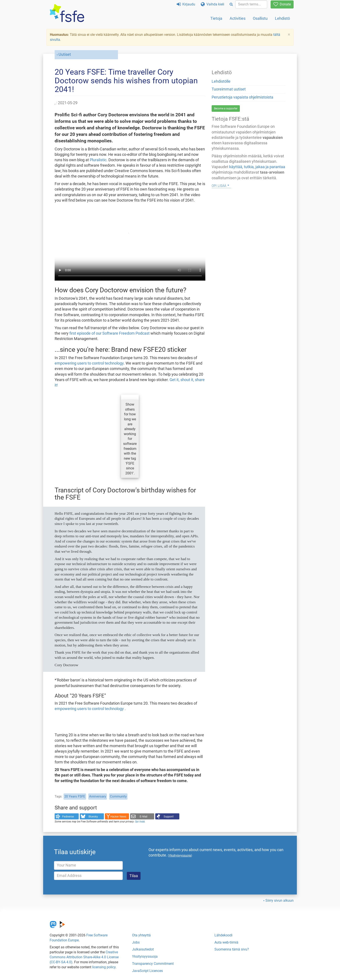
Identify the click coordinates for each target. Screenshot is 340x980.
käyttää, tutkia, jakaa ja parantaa (257, 167)
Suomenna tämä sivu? (232, 949)
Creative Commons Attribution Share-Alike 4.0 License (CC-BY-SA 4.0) (84, 957)
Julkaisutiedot (143, 949)
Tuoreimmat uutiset (229, 89)
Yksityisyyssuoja (145, 956)
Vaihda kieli (212, 4)
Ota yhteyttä (141, 935)
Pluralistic (98, 160)
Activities (238, 18)
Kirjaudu (186, 4)
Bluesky (93, 817)
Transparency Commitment (153, 964)
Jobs (136, 942)
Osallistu (260, 18)
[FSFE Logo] (67, 13)
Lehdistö (282, 18)
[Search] (231, 4)
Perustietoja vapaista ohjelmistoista (242, 97)
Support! (169, 817)
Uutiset (65, 54)
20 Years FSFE (75, 796)
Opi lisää (140, 822)
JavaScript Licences (147, 971)
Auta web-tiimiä (226, 942)
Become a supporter (226, 109)
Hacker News (118, 817)
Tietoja (216, 18)
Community (118, 796)
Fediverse (68, 817)
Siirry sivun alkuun (280, 900)
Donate (282, 4)
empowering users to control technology (89, 363)
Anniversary (98, 796)
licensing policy (104, 967)
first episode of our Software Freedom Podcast (110, 333)
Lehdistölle (221, 81)
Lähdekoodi (223, 935)
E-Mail (143, 817)
